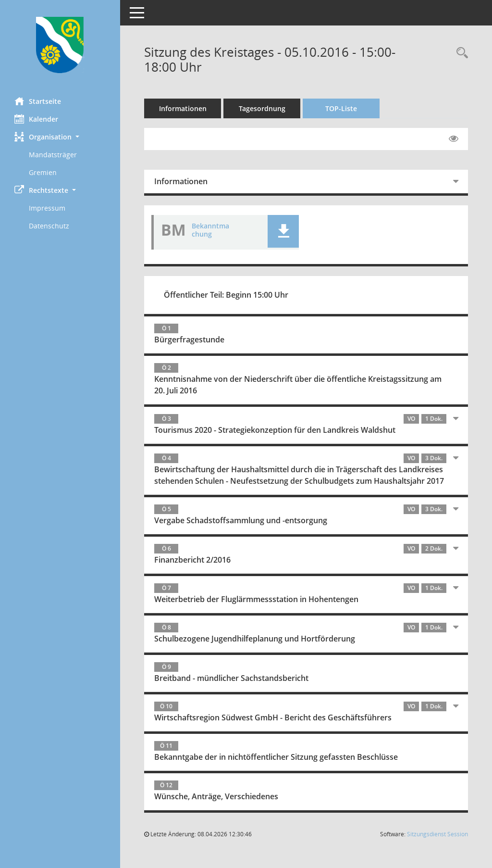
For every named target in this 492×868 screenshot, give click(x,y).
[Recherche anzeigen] (460, 53)
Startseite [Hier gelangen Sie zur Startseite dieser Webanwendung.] (38, 101)
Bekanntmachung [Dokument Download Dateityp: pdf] (210, 230)
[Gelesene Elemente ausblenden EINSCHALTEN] (454, 139)
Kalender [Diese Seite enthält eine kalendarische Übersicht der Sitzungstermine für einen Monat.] (36, 119)
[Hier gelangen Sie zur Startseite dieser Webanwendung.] (60, 45)
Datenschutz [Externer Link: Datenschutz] (49, 226)
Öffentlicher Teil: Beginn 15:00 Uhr (226, 295)
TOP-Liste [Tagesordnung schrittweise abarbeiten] (341, 108)
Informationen (183, 108)
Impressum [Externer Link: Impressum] (47, 208)
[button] (60, 137)
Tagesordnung (262, 108)
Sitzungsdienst (437, 834)
